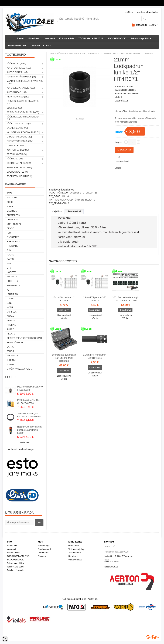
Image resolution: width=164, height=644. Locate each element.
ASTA (9, 193)
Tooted (20, 38)
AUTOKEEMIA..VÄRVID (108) (21, 88)
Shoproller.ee (153, 637)
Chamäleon (13, 215)
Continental (14, 224)
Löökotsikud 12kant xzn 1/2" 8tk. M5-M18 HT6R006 (64, 358)
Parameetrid (74, 211)
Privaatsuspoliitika (141, 38)
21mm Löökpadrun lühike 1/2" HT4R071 (136, 53)
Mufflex (12, 312)
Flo (9, 250)
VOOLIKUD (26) (14, 108)
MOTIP (10, 307)
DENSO (10, 228)
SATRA (10, 347)
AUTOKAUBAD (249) (17, 92)
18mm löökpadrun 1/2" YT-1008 (64, 299)
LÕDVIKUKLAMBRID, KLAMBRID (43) (23, 102)
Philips (11, 321)
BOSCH (10, 202)
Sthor (10, 351)
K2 (8, 290)
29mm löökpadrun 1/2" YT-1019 (95, 299)
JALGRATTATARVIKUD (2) (19, 167)
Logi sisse (129, 12)
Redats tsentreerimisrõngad (24, 338)
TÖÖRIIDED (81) (15, 159)
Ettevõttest (34, 38)
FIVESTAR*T (13, 237)
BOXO (10, 206)
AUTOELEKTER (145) (17, 72)
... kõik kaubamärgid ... (20, 369)
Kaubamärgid (44, 546)
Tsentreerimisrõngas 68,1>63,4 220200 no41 (29, 415)
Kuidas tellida (67, 38)
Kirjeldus (57, 211)
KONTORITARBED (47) (18, 150)
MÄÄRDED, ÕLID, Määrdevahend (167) (24, 82)
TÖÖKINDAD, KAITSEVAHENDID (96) (23, 118)
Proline (11, 325)
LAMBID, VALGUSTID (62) (19, 137)
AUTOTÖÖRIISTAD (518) (19, 68)
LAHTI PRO (12, 294)
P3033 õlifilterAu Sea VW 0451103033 (30, 388)
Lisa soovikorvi (122, 161)
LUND (10, 303)
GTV (9, 268)
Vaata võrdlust (75, 560)
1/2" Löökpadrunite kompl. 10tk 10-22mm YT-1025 (125, 299)
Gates (10, 259)
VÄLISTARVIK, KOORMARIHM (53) (23, 132)
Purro (10, 329)
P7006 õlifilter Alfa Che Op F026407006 (29, 402)
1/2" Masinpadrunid (108, 53)
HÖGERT (11, 272)
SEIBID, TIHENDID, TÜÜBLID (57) (23, 112)
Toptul (11, 364)
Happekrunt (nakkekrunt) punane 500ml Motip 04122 (30, 430)
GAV (9, 264)
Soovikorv (73, 556)
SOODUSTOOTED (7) (17, 172)
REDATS (11, 334)
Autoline (12, 198)
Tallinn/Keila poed (18, 45)
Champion (12, 220)
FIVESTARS (12, 246)
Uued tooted (43, 553)
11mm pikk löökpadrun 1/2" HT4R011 (95, 356)
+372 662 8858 (111, 561)
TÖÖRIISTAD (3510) (16, 64)
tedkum (11, 360)
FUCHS (10, 255)
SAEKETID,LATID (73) (17, 128)
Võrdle (118, 168)
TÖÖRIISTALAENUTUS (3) (19, 176)
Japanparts (13, 285)
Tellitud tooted (75, 553)
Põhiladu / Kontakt (42, 45)
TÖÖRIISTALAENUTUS (91, 38)
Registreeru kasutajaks (147, 12)
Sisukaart (42, 556)
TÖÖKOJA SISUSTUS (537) (20, 124)
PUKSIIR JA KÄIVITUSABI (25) (21, 77)
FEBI (9, 233)
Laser (10, 299)
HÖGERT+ (12, 277)
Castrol (12, 211)
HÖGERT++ (12, 281)
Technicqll (13, 356)
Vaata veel (25, 442)
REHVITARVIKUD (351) (18, 97)
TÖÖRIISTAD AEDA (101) (19, 163)
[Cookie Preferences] (5, 639)
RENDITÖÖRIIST (15, 343)
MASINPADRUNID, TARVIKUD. (84, 53)
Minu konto (74, 546)
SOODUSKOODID (117, 38)
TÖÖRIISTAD (62, 53)
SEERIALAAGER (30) (17, 154)
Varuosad (50, 38)
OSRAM (11, 316)
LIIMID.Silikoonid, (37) (18, 146)
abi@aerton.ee (111, 567)
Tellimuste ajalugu (77, 549)
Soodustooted (44, 549)
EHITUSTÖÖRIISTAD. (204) (20, 141)
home (52, 53)
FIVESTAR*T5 (13, 242)
